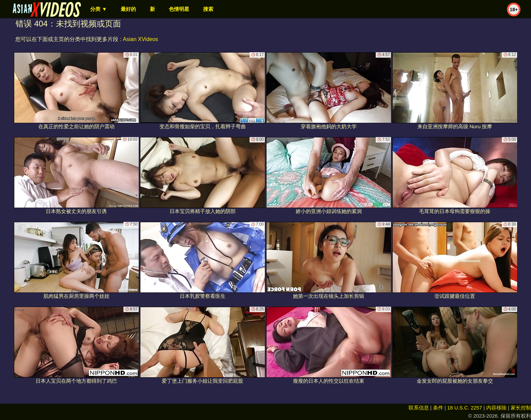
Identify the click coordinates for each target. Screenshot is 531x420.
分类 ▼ (99, 9)
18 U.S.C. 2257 (465, 408)
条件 (438, 408)
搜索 (208, 9)
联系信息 (419, 408)
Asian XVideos (140, 39)
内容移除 (496, 408)
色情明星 (179, 9)
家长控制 (521, 408)
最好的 (128, 9)
